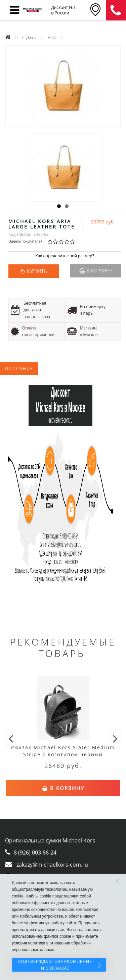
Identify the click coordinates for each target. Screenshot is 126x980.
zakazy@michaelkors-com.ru (52, 865)
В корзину (96, 271)
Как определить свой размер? (65, 256)
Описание (19, 369)
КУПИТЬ (37, 271)
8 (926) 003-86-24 (35, 853)
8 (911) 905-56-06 (116, 10)
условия (19, 943)
